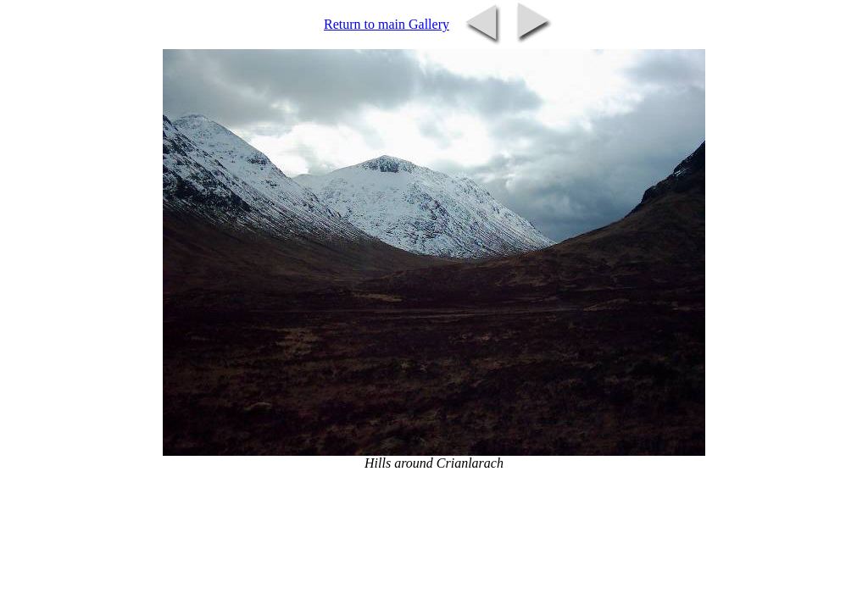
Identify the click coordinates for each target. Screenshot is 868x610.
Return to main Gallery (387, 24)
